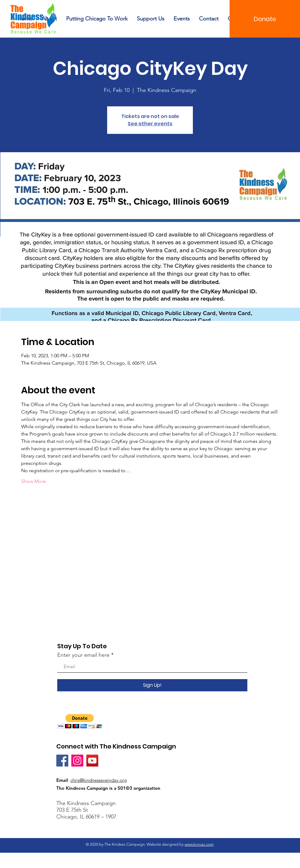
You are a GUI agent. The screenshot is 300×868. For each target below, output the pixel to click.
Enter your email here (83, 655)
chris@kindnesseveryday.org (99, 780)
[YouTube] (92, 761)
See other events (150, 124)
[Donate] (265, 19)
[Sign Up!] (152, 685)
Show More (34, 481)
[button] (80, 721)
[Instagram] (77, 761)
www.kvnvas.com (199, 844)
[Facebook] (62, 761)
